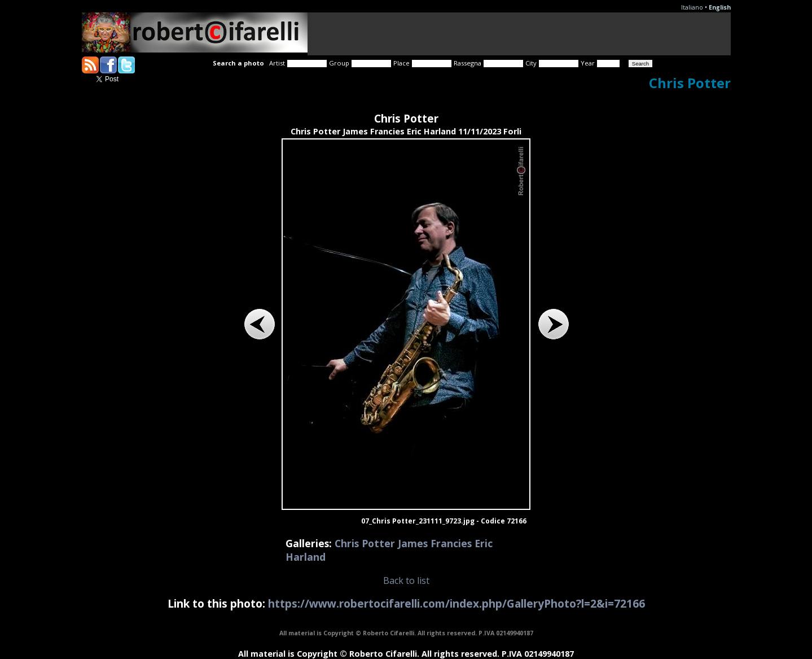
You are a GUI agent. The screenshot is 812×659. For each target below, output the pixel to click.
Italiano (692, 7)
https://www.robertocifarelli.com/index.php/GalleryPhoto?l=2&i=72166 (457, 603)
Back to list (406, 581)
